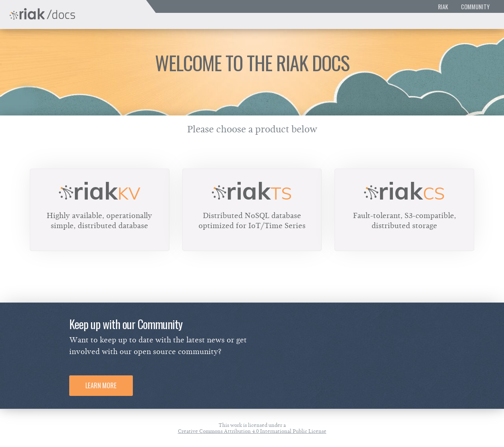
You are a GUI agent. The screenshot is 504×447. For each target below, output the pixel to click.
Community (475, 7)
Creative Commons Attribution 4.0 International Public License (252, 431)
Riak (443, 7)
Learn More (101, 385)
